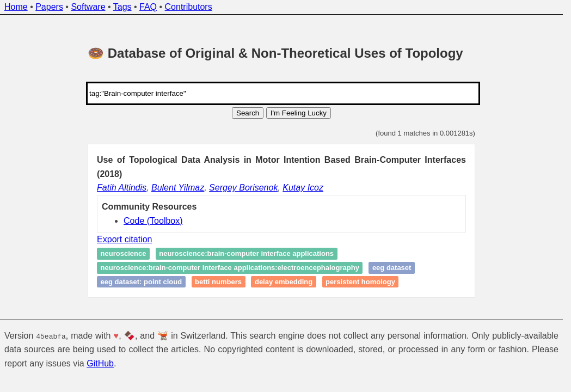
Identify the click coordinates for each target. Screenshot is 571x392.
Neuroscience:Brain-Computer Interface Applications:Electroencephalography (230, 268)
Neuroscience (124, 254)
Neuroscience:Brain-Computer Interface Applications (246, 254)
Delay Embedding (284, 282)
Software (88, 7)
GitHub (100, 363)
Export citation (124, 239)
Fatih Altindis (122, 188)
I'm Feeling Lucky (299, 113)
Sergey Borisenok (243, 188)
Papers (49, 7)
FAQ (148, 7)
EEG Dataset (392, 268)
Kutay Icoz (303, 188)
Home (16, 7)
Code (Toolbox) (153, 221)
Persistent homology (360, 282)
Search (248, 113)
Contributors (189, 7)
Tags (122, 7)
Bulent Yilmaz (178, 188)
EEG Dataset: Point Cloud (142, 282)
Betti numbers (218, 282)
